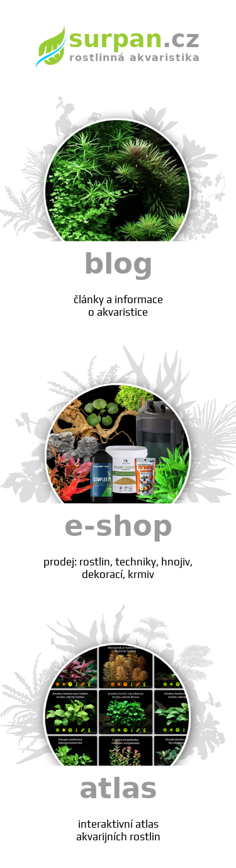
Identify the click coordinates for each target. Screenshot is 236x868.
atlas (118, 807)
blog (118, 283)
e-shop (118, 545)
